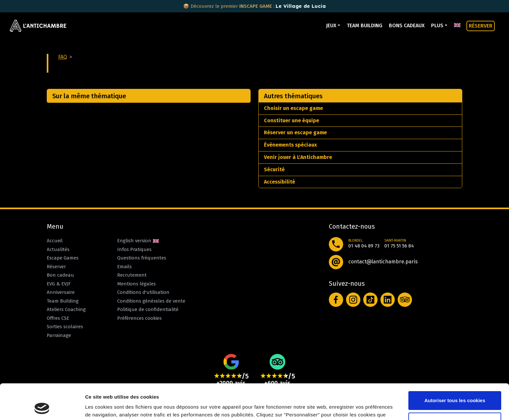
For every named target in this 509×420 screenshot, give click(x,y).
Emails (124, 267)
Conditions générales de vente (151, 301)
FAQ (62, 57)
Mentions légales (137, 284)
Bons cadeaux (407, 25)
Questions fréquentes (142, 258)
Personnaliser (455, 388)
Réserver (56, 267)
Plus (437, 25)
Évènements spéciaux (290, 145)
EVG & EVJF (59, 284)
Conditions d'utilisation (143, 292)
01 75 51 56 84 (399, 246)
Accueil (55, 241)
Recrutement (132, 275)
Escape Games (63, 258)
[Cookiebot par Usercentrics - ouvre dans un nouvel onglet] (42, 407)
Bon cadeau (60, 275)
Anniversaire (61, 292)
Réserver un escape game (295, 132)
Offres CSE (58, 318)
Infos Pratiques (134, 249)
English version (138, 241)
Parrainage (59, 335)
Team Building (365, 25)
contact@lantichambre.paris (383, 262)
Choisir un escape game (293, 108)
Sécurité (274, 169)
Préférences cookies (139, 318)
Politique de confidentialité (148, 309)
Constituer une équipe (292, 120)
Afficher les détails (107, 407)
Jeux (331, 25)
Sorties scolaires (65, 327)
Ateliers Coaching (66, 309)
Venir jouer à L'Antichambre (298, 157)
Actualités (58, 249)
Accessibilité (279, 182)
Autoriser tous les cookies (455, 367)
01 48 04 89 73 (364, 246)
